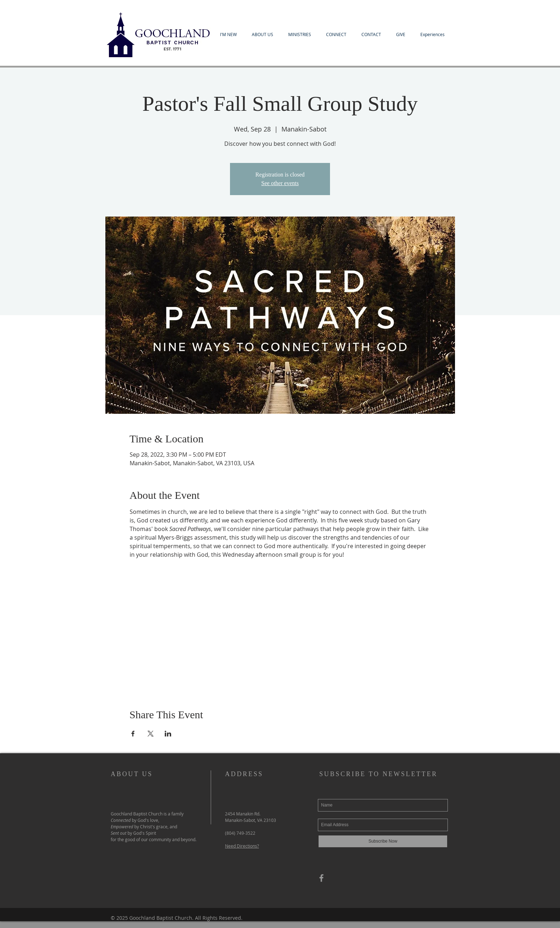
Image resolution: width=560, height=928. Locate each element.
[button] (228, 34)
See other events (280, 183)
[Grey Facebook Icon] (321, 878)
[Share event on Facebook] (133, 734)
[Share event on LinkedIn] (168, 734)
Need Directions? (242, 846)
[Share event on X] (151, 734)
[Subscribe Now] (383, 841)
